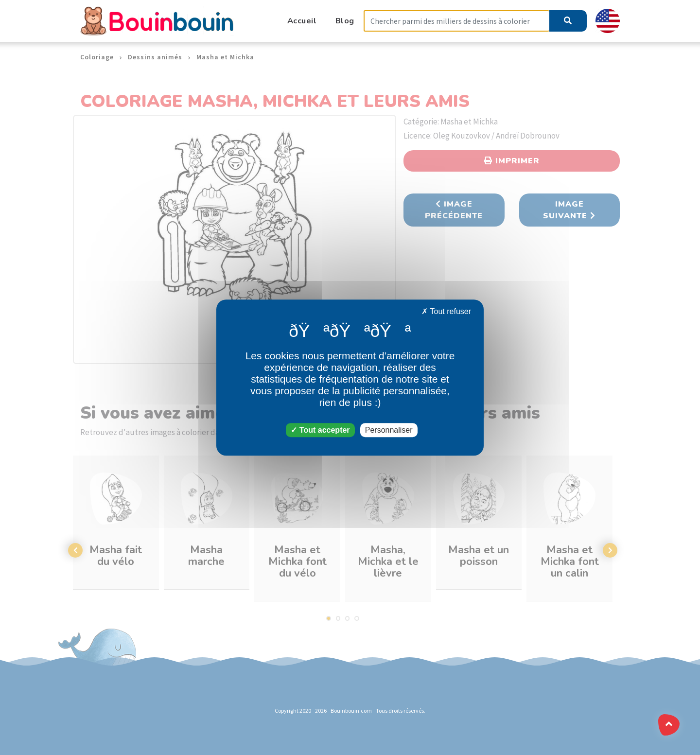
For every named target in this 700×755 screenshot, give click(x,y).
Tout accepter (320, 430)
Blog (345, 21)
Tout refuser (446, 311)
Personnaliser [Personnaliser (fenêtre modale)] (389, 430)
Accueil (302, 21)
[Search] (456, 21)
